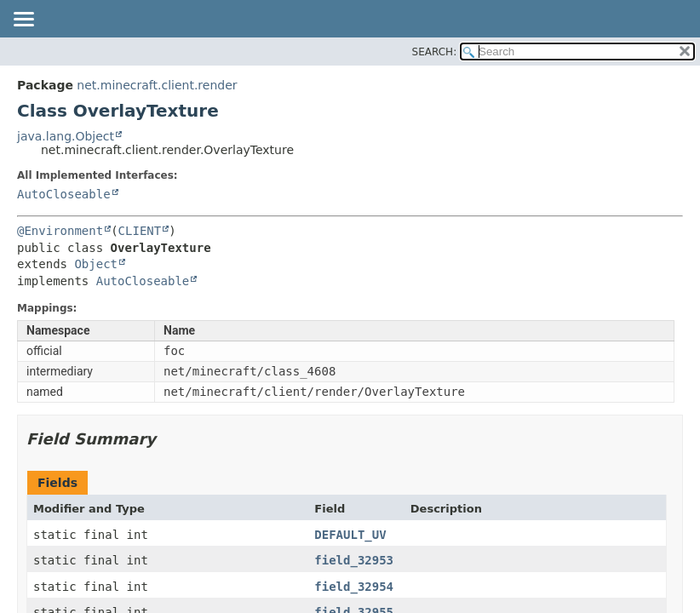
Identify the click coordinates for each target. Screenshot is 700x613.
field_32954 (354, 587)
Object (96, 264)
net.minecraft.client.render (157, 85)
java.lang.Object (66, 136)
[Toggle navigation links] (23, 20)
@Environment (60, 231)
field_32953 (354, 560)
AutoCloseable (64, 194)
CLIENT (140, 231)
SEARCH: (435, 52)
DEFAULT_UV (350, 535)
